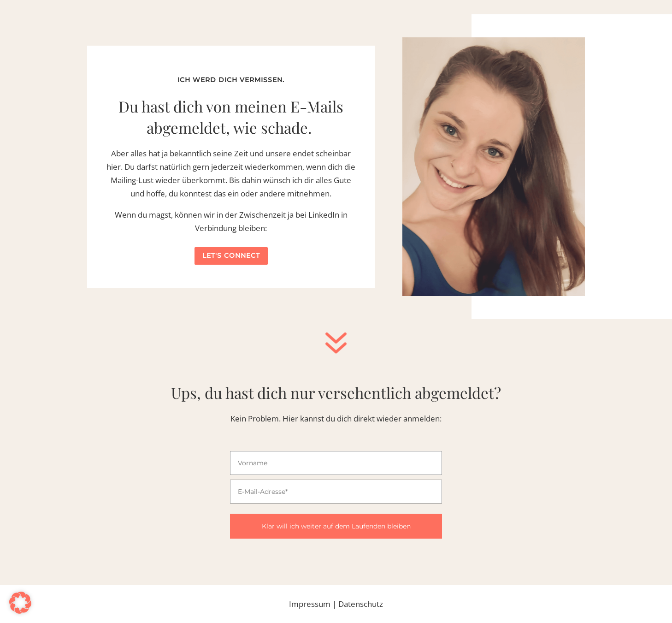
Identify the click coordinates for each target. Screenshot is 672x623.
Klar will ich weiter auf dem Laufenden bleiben (336, 526)
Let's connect (231, 255)
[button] (20, 603)
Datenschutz (361, 604)
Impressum (310, 604)
